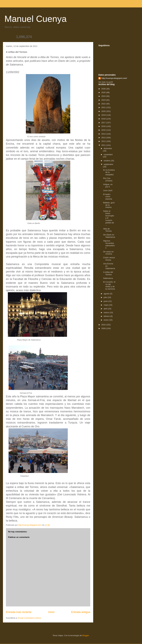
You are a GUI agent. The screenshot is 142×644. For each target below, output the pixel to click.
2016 (104, 126)
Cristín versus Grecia (109, 259)
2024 (104, 96)
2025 (104, 92)
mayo (106, 305)
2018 (104, 119)
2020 (104, 111)
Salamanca (108, 278)
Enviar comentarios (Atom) (29, 618)
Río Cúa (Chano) (108, 179)
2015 (104, 130)
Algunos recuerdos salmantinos (109, 244)
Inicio (51, 612)
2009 (104, 328)
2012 (104, 141)
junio (106, 301)
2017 (104, 123)
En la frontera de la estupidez (109, 172)
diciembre (108, 148)
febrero (107, 316)
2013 (104, 138)
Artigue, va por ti (108, 186)
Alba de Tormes (107, 230)
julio (106, 297)
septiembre (108, 164)
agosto (107, 294)
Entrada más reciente (19, 612)
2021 (104, 107)
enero (106, 320)
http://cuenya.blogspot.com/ (114, 78)
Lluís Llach (108, 190)
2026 (104, 89)
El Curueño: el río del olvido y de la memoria (109, 285)
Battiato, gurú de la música (109, 205)
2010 (104, 325)
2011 (104, 145)
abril (106, 309)
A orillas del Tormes (108, 273)
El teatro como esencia (108, 197)
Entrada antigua (81, 612)
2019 (104, 115)
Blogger (85, 635)
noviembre (108, 155)
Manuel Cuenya (35, 19)
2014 (104, 134)
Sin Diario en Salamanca (109, 236)
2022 (104, 104)
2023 (104, 100)
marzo (107, 312)
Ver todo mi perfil (106, 82)
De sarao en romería (108, 253)
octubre (107, 161)
